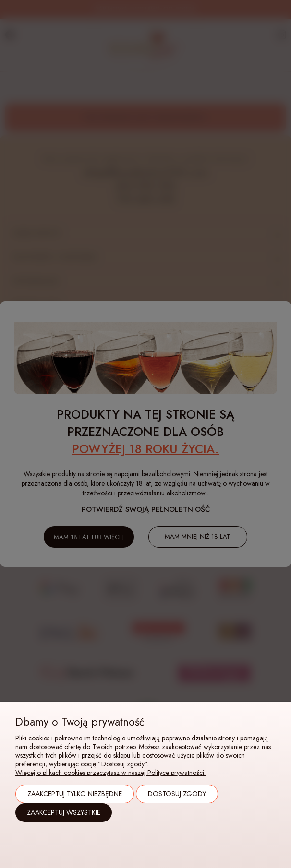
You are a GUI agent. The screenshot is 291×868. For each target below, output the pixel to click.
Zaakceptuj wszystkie (64, 812)
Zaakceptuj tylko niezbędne (75, 794)
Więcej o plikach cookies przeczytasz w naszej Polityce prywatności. (110, 773)
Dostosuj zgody (177, 794)
